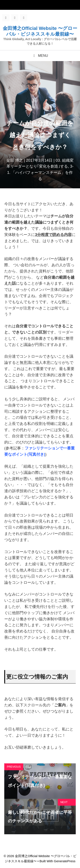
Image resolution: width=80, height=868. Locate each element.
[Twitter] (15, 18)
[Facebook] (6, 18)
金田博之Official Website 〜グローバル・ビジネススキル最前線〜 (40, 31)
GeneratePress (65, 861)
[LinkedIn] (24, 18)
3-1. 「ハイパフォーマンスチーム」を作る (40, 173)
